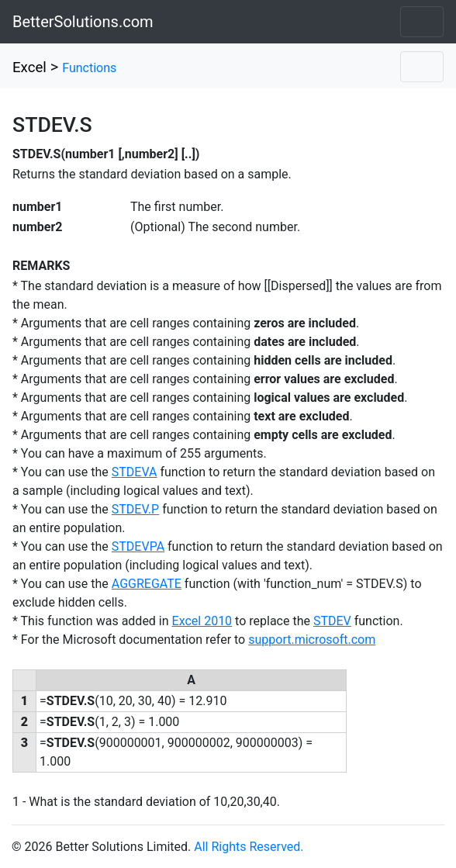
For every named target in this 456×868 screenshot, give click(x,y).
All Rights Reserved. (249, 847)
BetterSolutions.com (83, 22)
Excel (29, 67)
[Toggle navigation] (422, 22)
